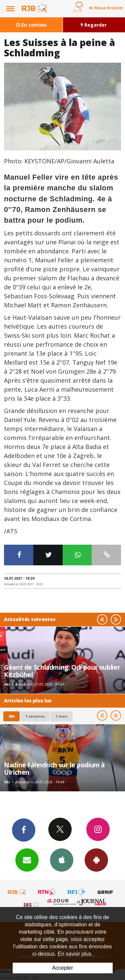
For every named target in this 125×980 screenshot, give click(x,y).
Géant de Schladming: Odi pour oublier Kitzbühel (62, 671)
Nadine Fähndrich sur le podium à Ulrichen (54, 768)
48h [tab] (11, 716)
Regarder (94, 25)
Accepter (62, 968)
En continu (31, 25)
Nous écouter (109, 8)
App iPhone (62, 860)
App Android (96, 860)
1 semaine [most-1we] (35, 716)
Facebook (24, 830)
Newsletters (27, 860)
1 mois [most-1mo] (61, 716)
